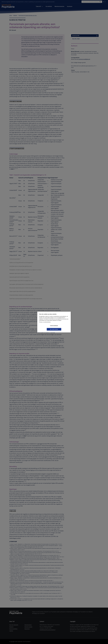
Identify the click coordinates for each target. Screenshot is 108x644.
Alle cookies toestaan (62, 327)
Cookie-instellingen (46, 327)
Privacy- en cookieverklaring (45, 324)
